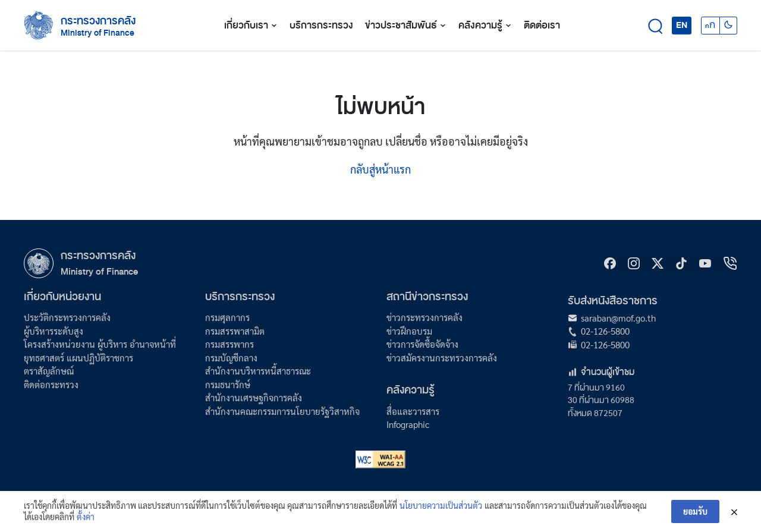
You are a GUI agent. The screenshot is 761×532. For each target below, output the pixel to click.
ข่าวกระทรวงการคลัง (424, 317)
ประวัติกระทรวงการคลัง (67, 317)
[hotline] (730, 263)
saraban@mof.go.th (618, 318)
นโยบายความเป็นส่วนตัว (441, 505)
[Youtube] (705, 263)
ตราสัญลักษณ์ (49, 371)
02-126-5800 (605, 331)
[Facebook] (610, 263)
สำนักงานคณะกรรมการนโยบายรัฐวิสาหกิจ (282, 411)
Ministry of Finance (99, 271)
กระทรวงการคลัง (98, 21)
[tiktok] (681, 263)
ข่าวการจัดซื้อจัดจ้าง (422, 344)
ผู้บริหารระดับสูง (54, 331)
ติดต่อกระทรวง (51, 384)
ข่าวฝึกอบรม (409, 331)
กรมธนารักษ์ (228, 384)
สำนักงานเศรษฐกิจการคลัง (254, 397)
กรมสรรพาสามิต (235, 331)
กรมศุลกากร (227, 317)
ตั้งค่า (86, 517)
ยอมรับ (695, 511)
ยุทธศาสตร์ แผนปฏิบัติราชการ (78, 358)
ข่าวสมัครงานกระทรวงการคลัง (442, 358)
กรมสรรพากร (229, 344)
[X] (658, 263)
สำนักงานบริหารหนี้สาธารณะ (258, 371)
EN (682, 25)
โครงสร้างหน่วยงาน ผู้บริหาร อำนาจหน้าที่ (100, 344)
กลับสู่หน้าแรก (380, 169)
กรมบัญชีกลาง (231, 358)
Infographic (408, 424)
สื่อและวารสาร (413, 411)
